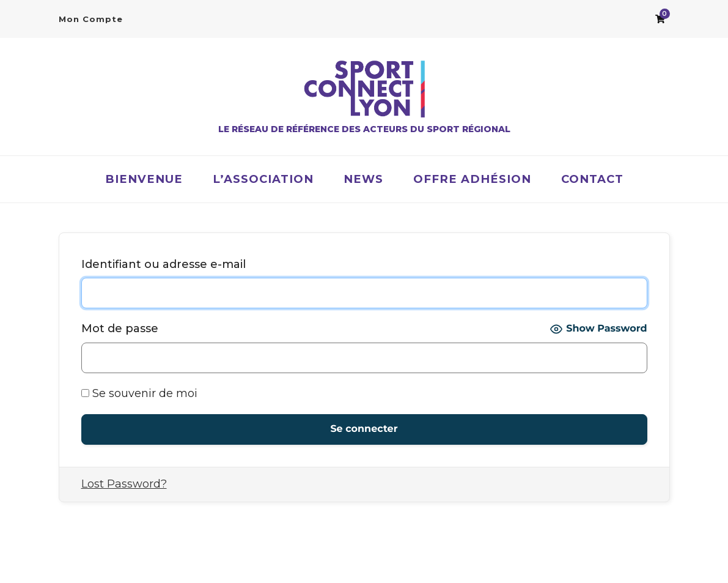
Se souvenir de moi (139, 393)
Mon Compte (91, 19)
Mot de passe (120, 329)
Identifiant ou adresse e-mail (164, 264)
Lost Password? (124, 484)
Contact (592, 179)
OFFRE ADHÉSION (472, 179)
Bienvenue (144, 179)
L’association (263, 179)
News (363, 179)
